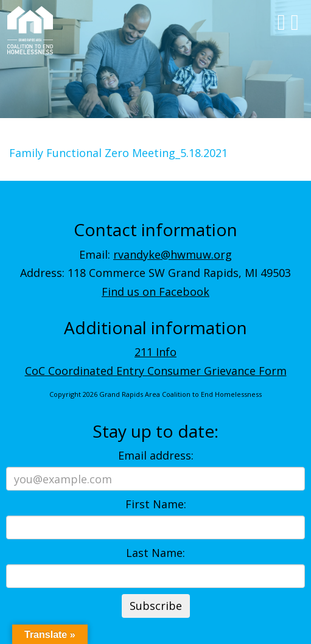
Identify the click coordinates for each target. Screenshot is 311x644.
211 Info (155, 352)
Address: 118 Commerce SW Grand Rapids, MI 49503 (155, 273)
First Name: (156, 504)
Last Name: (155, 553)
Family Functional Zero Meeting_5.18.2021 (118, 153)
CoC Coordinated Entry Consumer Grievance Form (156, 371)
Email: (155, 254)
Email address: (156, 455)
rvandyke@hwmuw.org (173, 254)
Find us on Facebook (155, 292)
